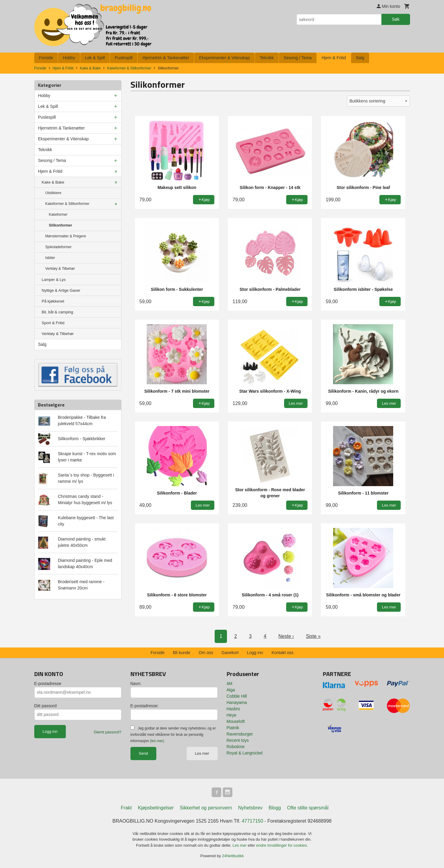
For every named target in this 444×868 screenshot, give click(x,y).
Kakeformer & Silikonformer (67, 204)
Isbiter (50, 258)
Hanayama (237, 702)
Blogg (275, 808)
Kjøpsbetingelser (156, 808)
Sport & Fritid (53, 323)
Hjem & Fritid (334, 58)
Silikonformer (61, 225)
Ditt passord (46, 706)
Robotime (236, 747)
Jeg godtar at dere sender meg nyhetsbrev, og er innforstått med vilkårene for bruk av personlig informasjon (173, 735)
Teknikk (267, 58)
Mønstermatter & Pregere (66, 236)
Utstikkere (53, 193)
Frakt (126, 808)
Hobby (69, 58)
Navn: (136, 684)
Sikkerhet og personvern (206, 808)
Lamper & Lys (54, 280)
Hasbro (233, 709)
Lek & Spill (95, 58)
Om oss (206, 653)
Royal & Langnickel (245, 753)
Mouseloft (236, 721)
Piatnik (233, 728)
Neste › (286, 636)
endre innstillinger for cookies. (282, 845)
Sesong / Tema (298, 58)
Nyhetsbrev (250, 808)
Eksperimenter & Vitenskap (224, 58)
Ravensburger (240, 734)
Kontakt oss (282, 653)
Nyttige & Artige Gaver (61, 290)
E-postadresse (48, 684)
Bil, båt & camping (58, 312)
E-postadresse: (145, 706)
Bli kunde (182, 653)
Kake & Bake (53, 182)
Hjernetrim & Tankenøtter (166, 58)
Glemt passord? (108, 732)
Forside (46, 58)
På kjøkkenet (53, 301)
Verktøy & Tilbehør (60, 269)
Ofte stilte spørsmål (308, 808)
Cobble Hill (237, 696)
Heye (232, 715)
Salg (360, 58)
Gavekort (230, 653)
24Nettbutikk (233, 856)
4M (230, 684)
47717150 (252, 821)
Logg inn (255, 653)
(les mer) (157, 741)
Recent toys (238, 740)
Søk (396, 19)
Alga (231, 690)
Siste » (313, 636)
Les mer (202, 753)
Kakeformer (58, 215)
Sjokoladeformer (58, 247)
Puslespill (124, 58)
